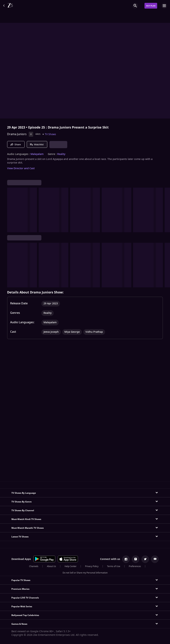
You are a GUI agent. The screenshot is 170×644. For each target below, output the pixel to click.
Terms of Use (114, 566)
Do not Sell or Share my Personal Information (85, 573)
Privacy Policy (92, 566)
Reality (61, 154)
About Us (51, 566)
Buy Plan (151, 6)
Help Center (71, 566)
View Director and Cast (21, 168)
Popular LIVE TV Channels (25, 598)
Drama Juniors (17, 134)
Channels (34, 566)
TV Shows (50, 134)
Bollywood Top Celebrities (25, 615)
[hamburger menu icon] (164, 6)
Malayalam (37, 154)
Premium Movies (20, 589)
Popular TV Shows (21, 580)
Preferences (135, 566)
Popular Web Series (22, 607)
